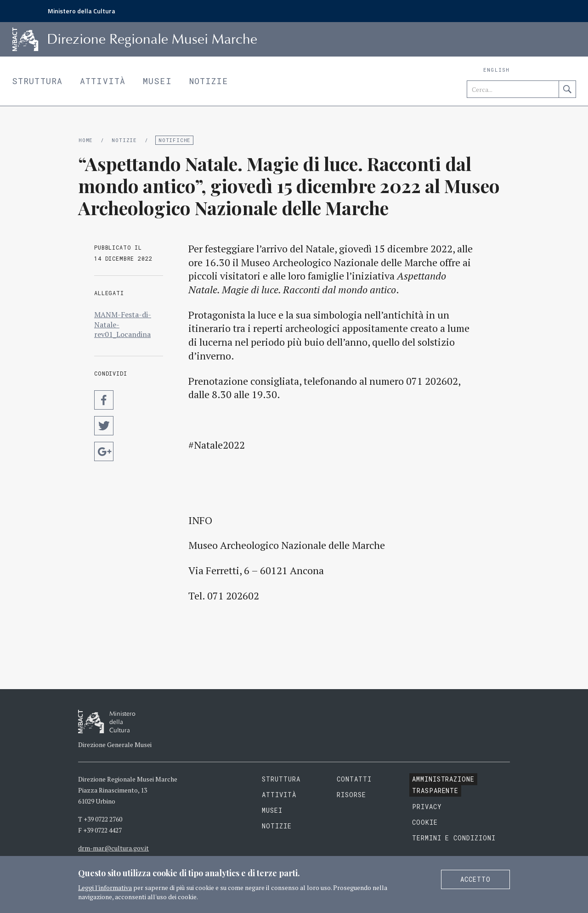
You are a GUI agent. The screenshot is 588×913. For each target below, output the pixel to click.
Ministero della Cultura (82, 11)
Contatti (354, 779)
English (496, 70)
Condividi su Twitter (104, 426)
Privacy (427, 807)
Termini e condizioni (454, 838)
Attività (103, 81)
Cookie (425, 822)
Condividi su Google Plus (104, 451)
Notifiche (175, 140)
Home (86, 140)
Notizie (209, 81)
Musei (157, 81)
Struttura (37, 81)
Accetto (475, 879)
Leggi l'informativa (105, 887)
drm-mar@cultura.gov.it (113, 848)
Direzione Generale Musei (115, 745)
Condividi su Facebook (104, 400)
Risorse (351, 795)
